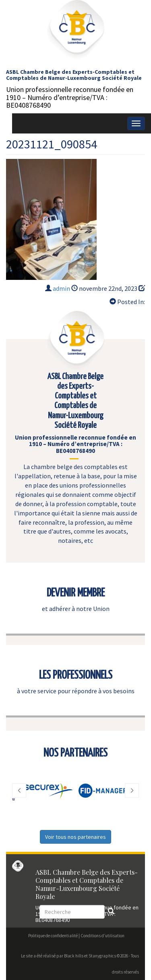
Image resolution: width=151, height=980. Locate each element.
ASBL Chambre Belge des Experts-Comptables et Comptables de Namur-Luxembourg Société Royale (74, 75)
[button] (19, 791)
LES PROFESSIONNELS (76, 676)
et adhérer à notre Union (76, 609)
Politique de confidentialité (53, 936)
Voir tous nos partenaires (75, 837)
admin (61, 288)
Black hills (74, 956)
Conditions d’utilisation (102, 936)
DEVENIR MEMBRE (76, 593)
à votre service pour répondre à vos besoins (76, 691)
